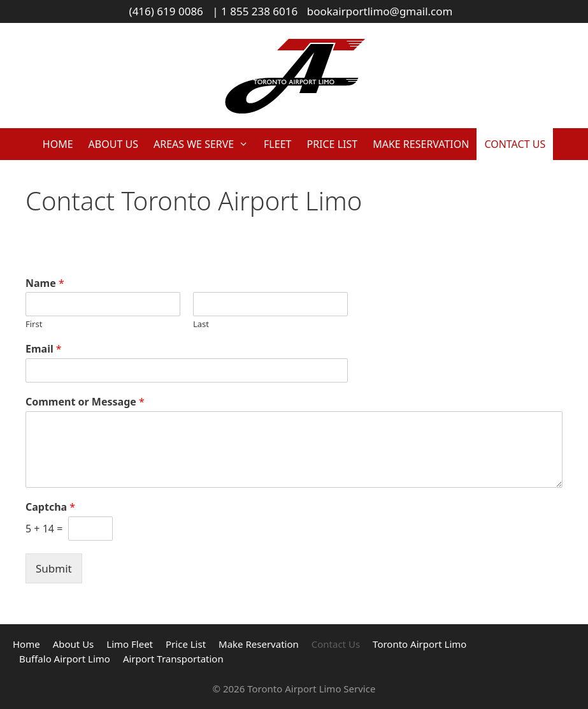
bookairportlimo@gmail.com (380, 11)
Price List (332, 144)
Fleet (277, 144)
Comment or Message (85, 402)
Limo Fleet (130, 644)
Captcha (50, 507)
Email (44, 349)
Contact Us (515, 144)
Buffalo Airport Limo (65, 659)
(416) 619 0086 (166, 11)
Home (58, 144)
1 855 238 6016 (259, 11)
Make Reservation (421, 144)
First (34, 324)
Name (45, 283)
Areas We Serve (205, 144)
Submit (54, 568)
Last (201, 324)
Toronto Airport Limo (419, 644)
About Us (113, 144)
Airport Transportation (173, 659)
